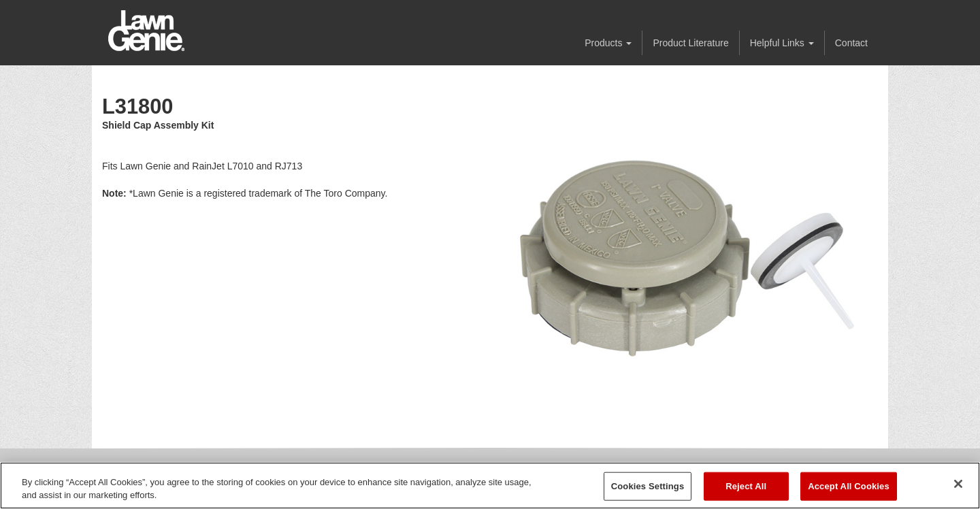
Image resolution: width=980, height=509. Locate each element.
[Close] (958, 484)
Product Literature (690, 43)
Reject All (746, 486)
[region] (490, 486)
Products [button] (608, 43)
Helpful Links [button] (782, 43)
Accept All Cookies (849, 486)
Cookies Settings (648, 486)
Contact (851, 43)
